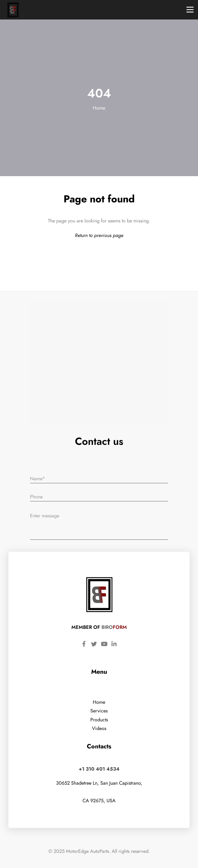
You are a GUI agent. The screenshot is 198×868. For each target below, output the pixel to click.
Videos (99, 728)
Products (99, 720)
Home (99, 108)
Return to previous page (99, 235)
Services (99, 711)
